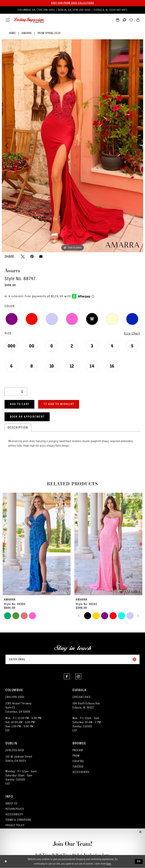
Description (18, 428)
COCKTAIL (78, 761)
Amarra (27, 33)
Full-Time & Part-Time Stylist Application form (73, 855)
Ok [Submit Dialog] (139, 861)
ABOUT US (12, 804)
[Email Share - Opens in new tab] (41, 256)
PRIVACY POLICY (15, 825)
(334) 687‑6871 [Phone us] (119, 10)
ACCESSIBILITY (14, 814)
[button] (8, 20)
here (109, 864)
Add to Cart (20, 404)
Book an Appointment (27, 417)
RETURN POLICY (15, 809)
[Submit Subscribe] (134, 660)
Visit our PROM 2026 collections (72, 3)
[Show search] (124, 21)
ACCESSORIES (81, 772)
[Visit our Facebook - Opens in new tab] (67, 677)
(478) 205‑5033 (15, 750)
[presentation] (37, 544)
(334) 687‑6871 (82, 697)
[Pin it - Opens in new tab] (32, 256)
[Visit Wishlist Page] (131, 21)
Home (12, 33)
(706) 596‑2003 (15, 697)
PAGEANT (78, 750)
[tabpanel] (72, 146)
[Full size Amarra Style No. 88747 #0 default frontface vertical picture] (72, 146)
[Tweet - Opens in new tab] (23, 256)
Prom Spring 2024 (49, 33)
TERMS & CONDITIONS (18, 820)
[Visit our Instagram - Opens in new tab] (78, 677)
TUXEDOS (78, 767)
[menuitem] (72, 10)
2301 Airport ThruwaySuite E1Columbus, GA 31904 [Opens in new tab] (19, 708)
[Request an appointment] (117, 21)
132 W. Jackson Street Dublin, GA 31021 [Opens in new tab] (19, 759)
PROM (76, 756)
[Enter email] (72, 660)
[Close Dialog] (6, 862)
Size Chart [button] (132, 333)
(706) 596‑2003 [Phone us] (46, 10)
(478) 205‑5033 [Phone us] (82, 10)
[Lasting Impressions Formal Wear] (29, 20)
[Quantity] (16, 392)
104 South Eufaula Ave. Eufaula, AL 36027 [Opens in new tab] (86, 706)
